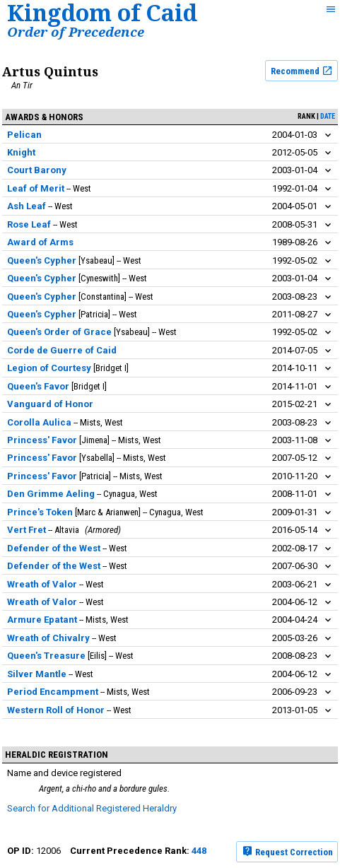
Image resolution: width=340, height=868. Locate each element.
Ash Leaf (27, 206)
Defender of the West (54, 548)
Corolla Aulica (39, 422)
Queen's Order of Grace (59, 332)
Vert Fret (27, 530)
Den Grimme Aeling (51, 494)
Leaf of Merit (36, 188)
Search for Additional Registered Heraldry (92, 808)
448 (199, 851)
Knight (21, 152)
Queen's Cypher (42, 260)
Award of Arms (40, 242)
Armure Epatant (42, 620)
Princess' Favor (42, 440)
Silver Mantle (37, 674)
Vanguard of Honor (50, 404)
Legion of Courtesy (49, 368)
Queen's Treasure (46, 656)
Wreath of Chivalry (48, 638)
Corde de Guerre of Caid (62, 350)
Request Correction (287, 851)
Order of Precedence (76, 31)
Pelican (24, 135)
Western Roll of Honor (56, 710)
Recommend (302, 71)
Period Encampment (53, 692)
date (328, 116)
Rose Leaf (29, 224)
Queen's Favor (38, 386)
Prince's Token (40, 512)
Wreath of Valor (42, 584)
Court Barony (37, 170)
